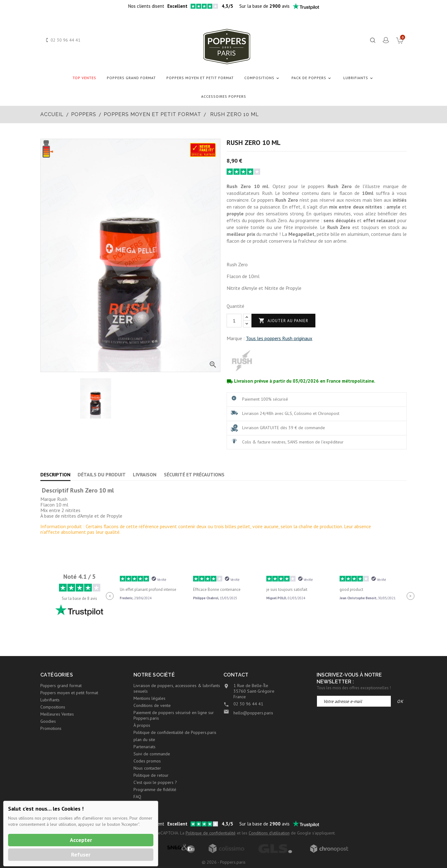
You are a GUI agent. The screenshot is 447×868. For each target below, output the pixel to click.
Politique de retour (151, 775)
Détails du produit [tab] (102, 474)
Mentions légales (149, 698)
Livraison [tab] (145, 474)
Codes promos (147, 761)
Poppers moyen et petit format (200, 78)
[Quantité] (234, 321)
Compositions (263, 78)
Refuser (81, 855)
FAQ (137, 797)
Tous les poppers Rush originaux (279, 338)
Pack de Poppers (312, 78)
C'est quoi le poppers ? (155, 782)
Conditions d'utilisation (269, 833)
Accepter (81, 840)
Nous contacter (147, 768)
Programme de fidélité (155, 789)
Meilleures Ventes (57, 714)
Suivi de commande (152, 754)
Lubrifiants (359, 78)
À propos (142, 725)
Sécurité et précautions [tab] (194, 474)
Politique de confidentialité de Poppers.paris (175, 732)
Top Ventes (84, 78)
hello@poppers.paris (253, 713)
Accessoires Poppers (224, 96)
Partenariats (144, 747)
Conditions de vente (152, 705)
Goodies (48, 721)
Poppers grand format (131, 78)
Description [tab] (55, 474)
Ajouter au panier (283, 321)
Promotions (51, 728)
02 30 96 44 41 (65, 40)
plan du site (144, 740)
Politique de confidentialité (211, 833)
